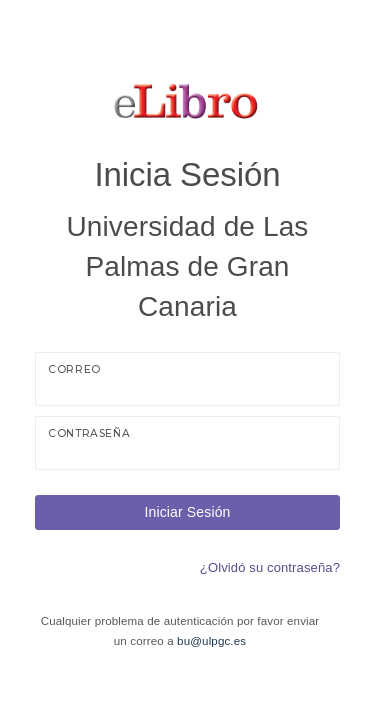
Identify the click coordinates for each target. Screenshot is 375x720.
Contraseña (89, 433)
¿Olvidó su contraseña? (270, 567)
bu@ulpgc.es (211, 641)
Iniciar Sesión (187, 512)
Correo (74, 369)
